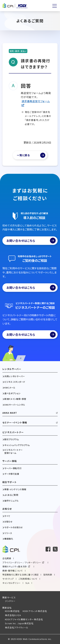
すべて (7, 516)
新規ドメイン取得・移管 (15, 399)
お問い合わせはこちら (31, 241)
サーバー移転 (10, 461)
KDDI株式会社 (12, 611)
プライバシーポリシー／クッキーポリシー (22, 562)
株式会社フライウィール (17, 627)
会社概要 (7, 558)
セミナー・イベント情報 (15, 423)
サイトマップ (8, 579)
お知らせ (7, 509)
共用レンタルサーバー (15, 376)
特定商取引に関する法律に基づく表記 (20, 575)
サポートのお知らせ (14, 527)
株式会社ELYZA (13, 615)
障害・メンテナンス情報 (15, 489)
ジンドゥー (10, 601)
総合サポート (10, 482)
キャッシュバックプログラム (17, 445)
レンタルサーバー (12, 369)
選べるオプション (12, 393)
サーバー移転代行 (13, 468)
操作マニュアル (12, 501)
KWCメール (10, 388)
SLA (27, 583)
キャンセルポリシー (12, 583)
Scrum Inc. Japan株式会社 (19, 623)
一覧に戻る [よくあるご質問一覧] (23, 155)
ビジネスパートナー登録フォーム (14, 451)
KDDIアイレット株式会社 (35, 611)
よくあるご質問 (11, 495)
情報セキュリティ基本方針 (15, 566)
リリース (8, 533)
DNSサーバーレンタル (15, 405)
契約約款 (48, 575)
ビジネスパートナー (13, 432)
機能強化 (9, 539)
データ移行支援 (12, 474)
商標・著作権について (13, 571)
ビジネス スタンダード (15, 382)
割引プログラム (12, 439)
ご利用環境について (28, 579)
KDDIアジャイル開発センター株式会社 (24, 619)
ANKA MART (10, 413)
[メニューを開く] (55, 6)
